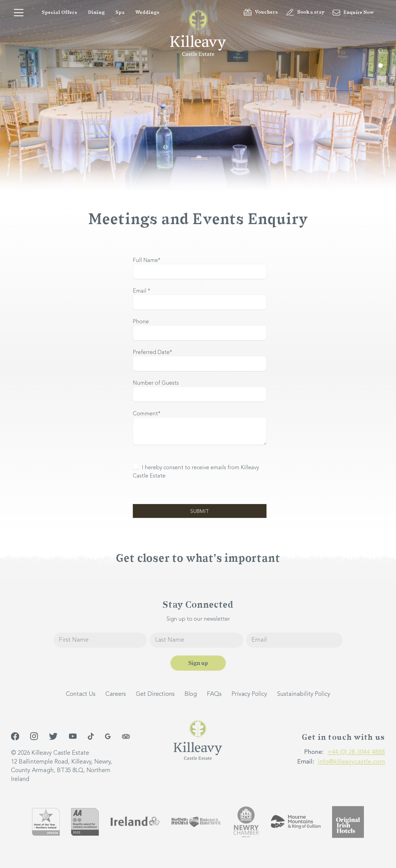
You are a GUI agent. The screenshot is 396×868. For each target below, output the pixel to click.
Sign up (198, 663)
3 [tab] (381, 80)
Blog (191, 694)
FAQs (214, 694)
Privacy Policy (249, 694)
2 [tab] (381, 65)
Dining (96, 12)
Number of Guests (156, 383)
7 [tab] (381, 140)
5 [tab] (381, 110)
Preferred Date (152, 353)
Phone (141, 322)
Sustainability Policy (304, 694)
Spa (120, 12)
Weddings (147, 12)
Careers (116, 694)
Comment (147, 414)
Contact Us (81, 694)
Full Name (147, 261)
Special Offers (60, 12)
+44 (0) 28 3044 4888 (356, 752)
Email (142, 291)
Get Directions (155, 694)
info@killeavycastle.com (351, 762)
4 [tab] (381, 95)
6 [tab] (381, 125)
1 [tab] (381, 51)
